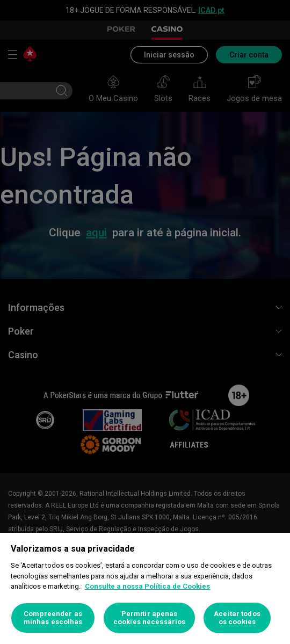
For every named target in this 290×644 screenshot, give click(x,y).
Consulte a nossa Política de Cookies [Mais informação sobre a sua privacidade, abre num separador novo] (147, 586)
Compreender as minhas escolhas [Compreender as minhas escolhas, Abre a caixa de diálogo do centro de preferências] (53, 618)
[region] (145, 588)
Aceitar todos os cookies (237, 618)
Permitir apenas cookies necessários (149, 618)
